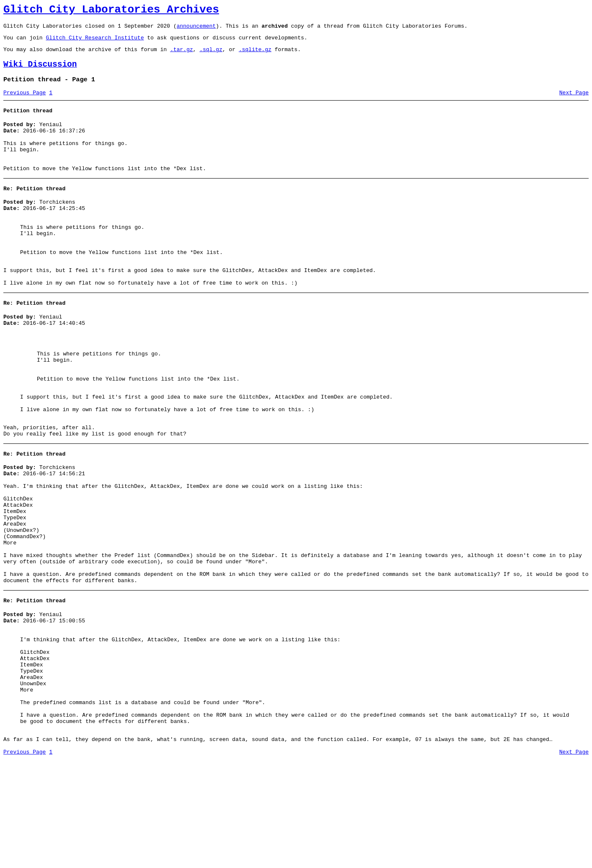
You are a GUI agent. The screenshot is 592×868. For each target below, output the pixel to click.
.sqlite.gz (255, 55)
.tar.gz (182, 55)
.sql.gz (211, 55)
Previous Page (25, 103)
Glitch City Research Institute (95, 42)
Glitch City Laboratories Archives (111, 11)
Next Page (574, 103)
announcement (196, 29)
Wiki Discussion (40, 72)
